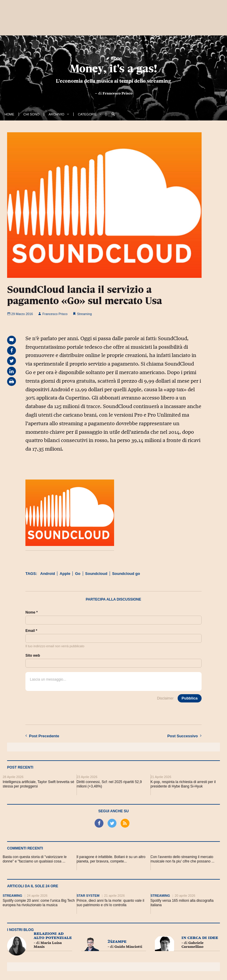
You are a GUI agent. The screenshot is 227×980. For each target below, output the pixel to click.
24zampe (117, 941)
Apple (65, 574)
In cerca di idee (200, 937)
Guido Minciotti (128, 947)
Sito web (33, 655)
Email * (31, 631)
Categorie (87, 114)
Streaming (85, 314)
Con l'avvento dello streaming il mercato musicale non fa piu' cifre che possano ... (182, 859)
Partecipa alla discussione (113, 599)
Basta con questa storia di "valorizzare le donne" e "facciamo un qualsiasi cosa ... (35, 859)
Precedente (42, 736)
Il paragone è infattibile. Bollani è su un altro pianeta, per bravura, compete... (111, 859)
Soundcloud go (126, 574)
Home (9, 114)
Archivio (56, 114)
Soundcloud (96, 574)
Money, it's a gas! (113, 68)
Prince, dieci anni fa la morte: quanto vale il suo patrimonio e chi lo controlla (110, 903)
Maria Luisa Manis (48, 945)
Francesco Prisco (117, 93)
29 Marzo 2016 (20, 314)
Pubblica (189, 698)
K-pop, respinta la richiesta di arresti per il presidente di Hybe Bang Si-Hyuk (183, 784)
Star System (88, 896)
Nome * (31, 612)
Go (78, 574)
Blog (114, 58)
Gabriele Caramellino (193, 945)
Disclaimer (165, 698)
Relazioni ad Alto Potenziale (53, 935)
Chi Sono (31, 114)
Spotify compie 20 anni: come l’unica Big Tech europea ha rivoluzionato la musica (39, 903)
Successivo (184, 736)
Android (48, 574)
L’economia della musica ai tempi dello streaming (113, 81)
